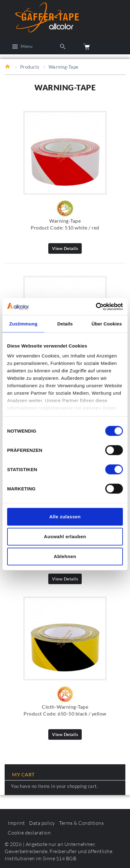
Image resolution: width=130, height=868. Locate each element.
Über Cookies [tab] (107, 324)
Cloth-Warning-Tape (65, 707)
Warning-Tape (65, 221)
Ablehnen (65, 556)
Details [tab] (65, 324)
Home (8, 66)
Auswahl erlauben (65, 536)
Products (30, 67)
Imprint (16, 823)
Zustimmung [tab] (23, 324)
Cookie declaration (29, 833)
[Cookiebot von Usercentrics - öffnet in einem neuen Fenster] (96, 307)
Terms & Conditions (81, 823)
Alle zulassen (65, 517)
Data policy (42, 823)
